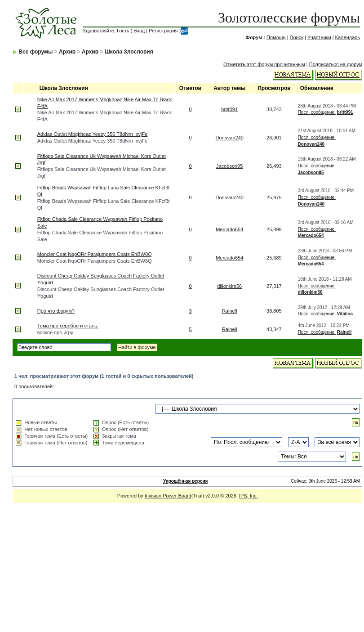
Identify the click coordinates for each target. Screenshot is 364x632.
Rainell (230, 311)
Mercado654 (229, 229)
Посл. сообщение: (317, 112)
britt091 (229, 109)
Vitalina (345, 314)
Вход (139, 31)
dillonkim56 (229, 286)
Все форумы (36, 52)
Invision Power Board (168, 496)
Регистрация (163, 31)
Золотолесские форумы (289, 18)
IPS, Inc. (249, 496)
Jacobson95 (229, 166)
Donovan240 (230, 138)
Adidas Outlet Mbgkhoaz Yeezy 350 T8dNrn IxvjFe (93, 134)
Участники (319, 37)
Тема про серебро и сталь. (68, 326)
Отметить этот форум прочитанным (264, 64)
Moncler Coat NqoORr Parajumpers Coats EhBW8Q (95, 254)
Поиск (297, 37)
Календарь (348, 37)
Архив (67, 52)
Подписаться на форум (336, 64)
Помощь (276, 37)
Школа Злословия (129, 52)
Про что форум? (56, 311)
